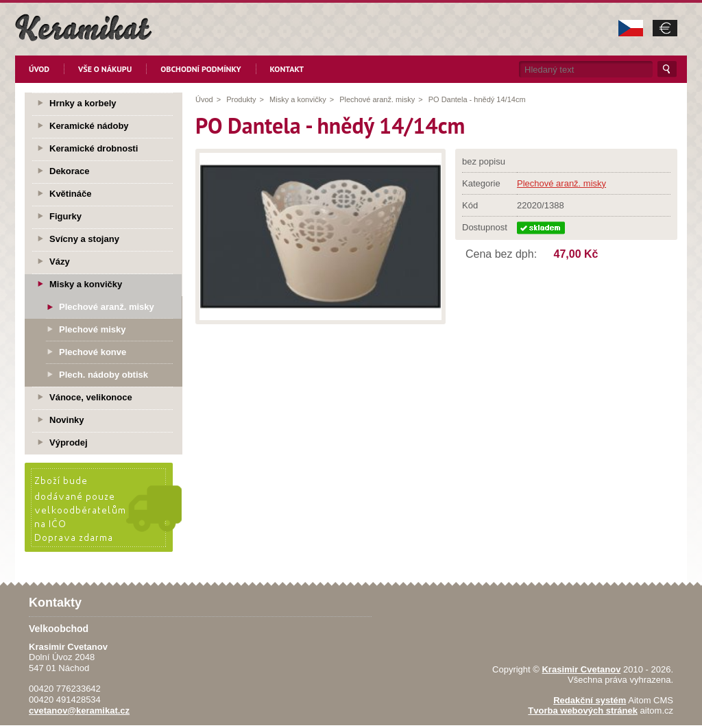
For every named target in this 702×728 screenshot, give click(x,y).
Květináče (70, 194)
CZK (631, 28)
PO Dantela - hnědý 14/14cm (477, 99)
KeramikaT (84, 27)
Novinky (67, 420)
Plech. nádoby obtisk (104, 375)
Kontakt (287, 69)
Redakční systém (590, 700)
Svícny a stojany (84, 239)
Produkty (241, 99)
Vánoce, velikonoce (91, 397)
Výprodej (69, 442)
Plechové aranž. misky (377, 99)
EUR (665, 28)
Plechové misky (93, 329)
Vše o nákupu (105, 69)
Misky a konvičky (298, 99)
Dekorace (70, 171)
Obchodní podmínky (201, 69)
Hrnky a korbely (83, 103)
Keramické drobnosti (94, 148)
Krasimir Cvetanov (581, 669)
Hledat (667, 69)
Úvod (39, 69)
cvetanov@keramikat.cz (79, 711)
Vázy (60, 262)
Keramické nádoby (89, 126)
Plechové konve (93, 352)
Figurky (65, 216)
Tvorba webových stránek (583, 711)
